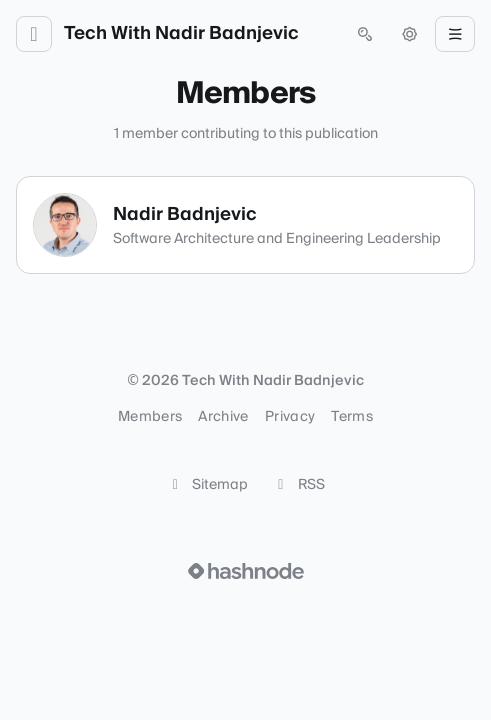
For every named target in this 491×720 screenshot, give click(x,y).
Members (150, 417)
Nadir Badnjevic (185, 214)
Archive (223, 417)
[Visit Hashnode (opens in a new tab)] (246, 571)
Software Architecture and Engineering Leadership (277, 239)
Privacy (290, 417)
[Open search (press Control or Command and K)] (365, 34)
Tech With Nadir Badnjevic (181, 34)
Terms (352, 417)
